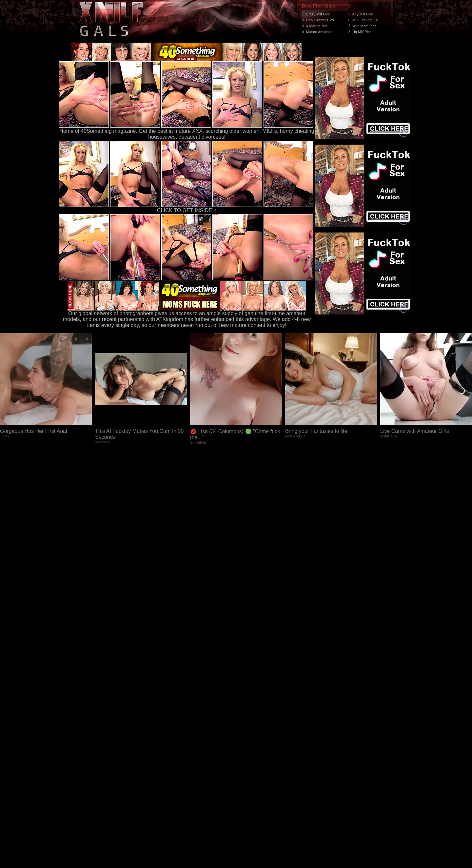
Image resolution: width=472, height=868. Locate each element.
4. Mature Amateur (317, 32)
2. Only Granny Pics (318, 20)
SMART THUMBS (248, 744)
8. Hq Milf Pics (360, 32)
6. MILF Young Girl (363, 20)
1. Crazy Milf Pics (316, 14)
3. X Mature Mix (315, 26)
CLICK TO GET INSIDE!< (187, 210)
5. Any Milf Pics (361, 14)
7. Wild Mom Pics (362, 26)
